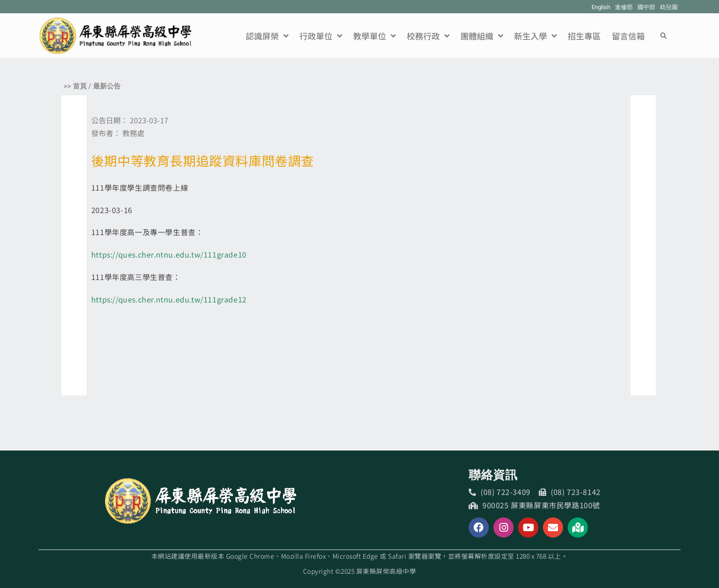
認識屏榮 (267, 36)
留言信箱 (628, 36)
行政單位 (321, 36)
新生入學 (535, 36)
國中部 (646, 7)
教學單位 (374, 36)
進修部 (624, 7)
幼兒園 (669, 7)
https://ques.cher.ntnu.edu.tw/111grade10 (169, 254)
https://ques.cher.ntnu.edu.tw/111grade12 (169, 299)
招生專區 (584, 36)
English (601, 7)
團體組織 (482, 36)
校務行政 (428, 36)
